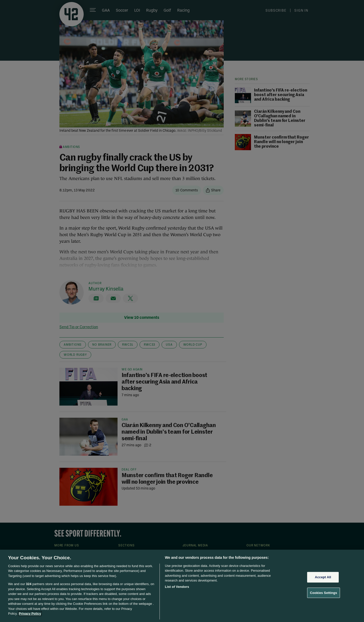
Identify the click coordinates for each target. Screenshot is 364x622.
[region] (182, 586)
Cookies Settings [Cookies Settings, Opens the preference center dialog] (324, 593)
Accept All (323, 577)
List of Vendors (177, 587)
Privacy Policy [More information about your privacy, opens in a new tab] (30, 614)
